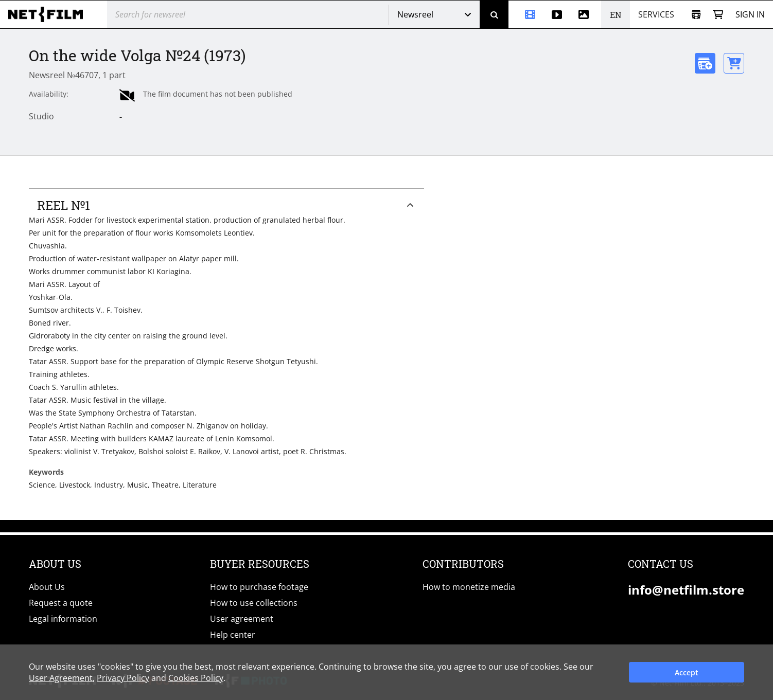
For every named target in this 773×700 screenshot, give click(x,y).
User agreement (242, 619)
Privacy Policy (123, 678)
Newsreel (415, 14)
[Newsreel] (526, 14)
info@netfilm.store (686, 590)
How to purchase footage (259, 587)
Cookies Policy (196, 678)
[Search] (494, 14)
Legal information (63, 619)
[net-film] (49, 14)
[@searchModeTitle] (244, 14)
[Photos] (586, 14)
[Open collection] (696, 15)
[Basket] (718, 15)
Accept (687, 672)
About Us (47, 587)
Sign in (750, 14)
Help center (233, 635)
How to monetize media (469, 587)
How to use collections (254, 603)
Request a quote (61, 603)
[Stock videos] (557, 14)
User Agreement (61, 678)
